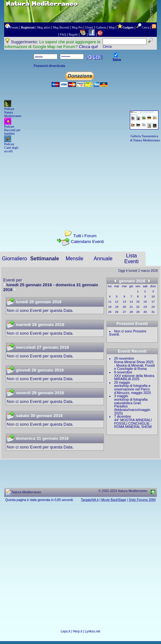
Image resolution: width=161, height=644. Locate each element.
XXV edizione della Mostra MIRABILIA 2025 (134, 377)
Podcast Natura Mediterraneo (13, 112)
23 (145, 307)
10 (153, 297)
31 (153, 312)
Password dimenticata (49, 66)
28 (131, 312)
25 (110, 312)
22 (138, 307)
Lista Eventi (131, 259)
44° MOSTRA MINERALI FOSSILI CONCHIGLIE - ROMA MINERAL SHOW (133, 423)
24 (153, 307)
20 (124, 307)
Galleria (101, 27)
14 (131, 302)
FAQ (63, 34)
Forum (14, 27)
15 (138, 302)
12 (117, 302)
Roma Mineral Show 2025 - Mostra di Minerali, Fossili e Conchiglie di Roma (135, 365)
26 (117, 312)
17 (153, 302)
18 (110, 307)
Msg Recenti (61, 27)
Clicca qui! (89, 47)
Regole (73, 34)
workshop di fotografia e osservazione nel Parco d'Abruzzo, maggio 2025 (133, 389)
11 (110, 302)
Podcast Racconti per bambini (12, 130)
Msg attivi (44, 27)
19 (117, 307)
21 (131, 307)
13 (124, 302)
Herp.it (77, 631)
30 (145, 312)
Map (112, 27)
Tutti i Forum (85, 236)
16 (145, 302)
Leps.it (65, 631)
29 (138, 312)
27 (124, 312)
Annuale (103, 259)
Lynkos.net (93, 631)
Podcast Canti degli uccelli (11, 148)
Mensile (75, 259)
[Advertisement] (80, 186)
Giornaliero (14, 259)
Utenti (89, 27)
